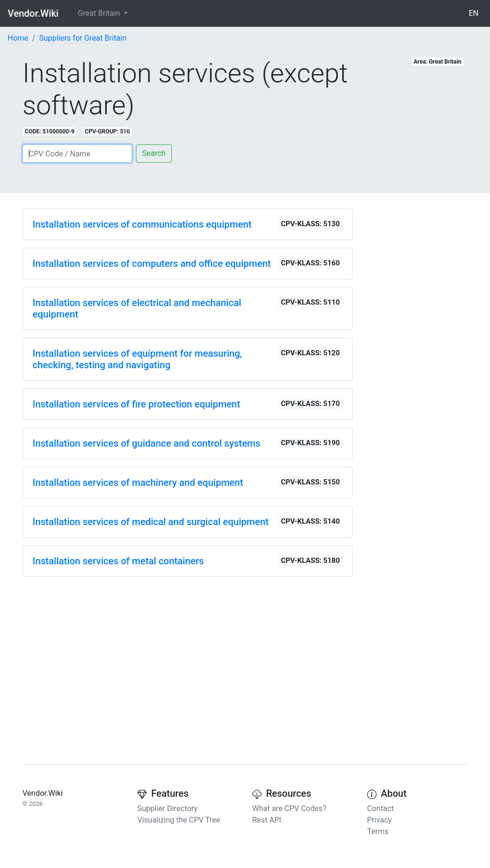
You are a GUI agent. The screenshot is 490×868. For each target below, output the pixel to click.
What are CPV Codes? (289, 808)
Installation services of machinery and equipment (138, 483)
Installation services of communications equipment (142, 224)
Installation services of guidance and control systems (146, 443)
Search (154, 153)
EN (473, 13)
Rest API (267, 820)
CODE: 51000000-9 (50, 132)
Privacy (379, 820)
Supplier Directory (167, 808)
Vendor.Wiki (33, 13)
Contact (380, 808)
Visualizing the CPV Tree (179, 820)
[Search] (77, 154)
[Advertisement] (188, 651)
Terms (378, 831)
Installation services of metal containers (118, 561)
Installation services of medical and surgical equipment (150, 522)
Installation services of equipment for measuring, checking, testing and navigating (137, 359)
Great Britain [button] (100, 13)
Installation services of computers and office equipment (152, 264)
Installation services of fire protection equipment (136, 404)
